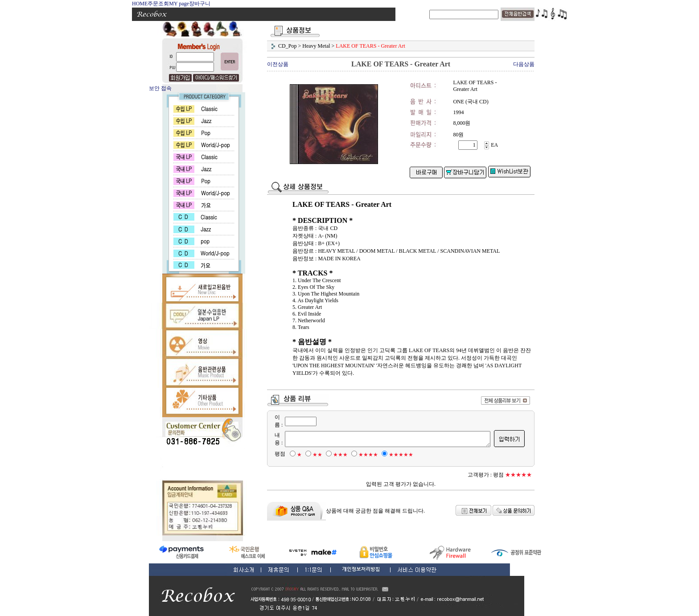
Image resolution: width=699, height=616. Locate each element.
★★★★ (363, 455)
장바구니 (200, 4)
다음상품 (524, 64)
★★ (312, 455)
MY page (179, 4)
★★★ (335, 455)
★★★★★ (396, 455)
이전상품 (278, 64)
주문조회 (158, 4)
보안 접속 (160, 88)
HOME (140, 4)
